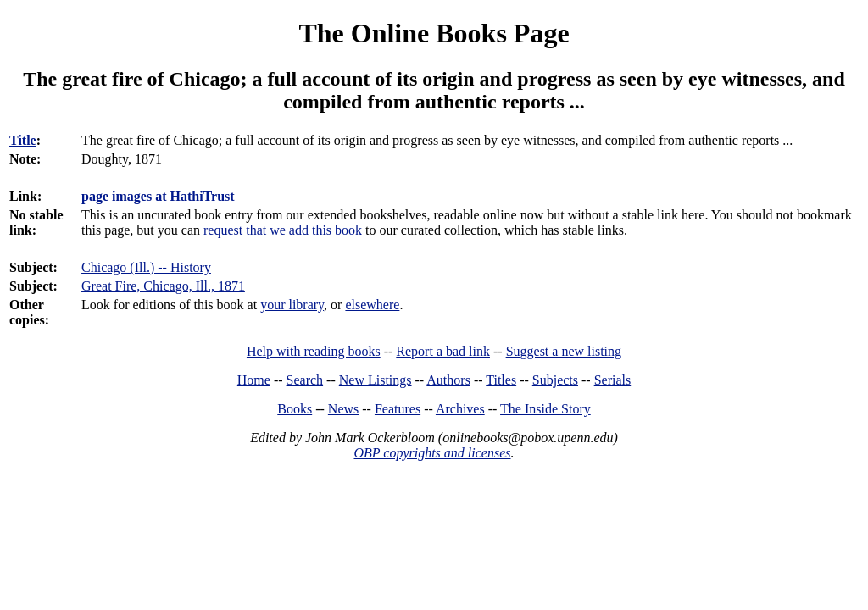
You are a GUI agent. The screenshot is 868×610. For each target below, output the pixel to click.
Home (254, 380)
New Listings (376, 380)
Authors (448, 380)
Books (295, 409)
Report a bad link (443, 351)
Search (305, 380)
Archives (460, 409)
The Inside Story (545, 409)
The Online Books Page (434, 33)
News (343, 409)
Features (398, 409)
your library (292, 305)
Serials (613, 380)
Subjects (555, 380)
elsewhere (372, 305)
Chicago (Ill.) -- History (146, 267)
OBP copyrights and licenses (432, 453)
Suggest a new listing (564, 351)
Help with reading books (314, 351)
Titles (501, 380)
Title (23, 140)
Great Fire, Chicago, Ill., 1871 (163, 286)
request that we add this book (283, 230)
